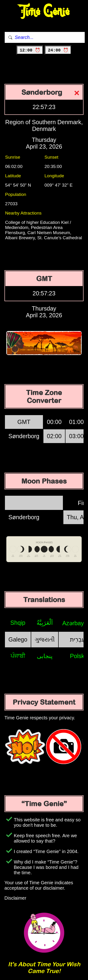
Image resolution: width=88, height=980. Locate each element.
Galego (18, 639)
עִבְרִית (78, 639)
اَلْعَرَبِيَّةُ (45, 623)
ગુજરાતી (45, 639)
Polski (78, 656)
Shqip (18, 623)
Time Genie (44, 12)
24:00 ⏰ (58, 50)
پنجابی (45, 656)
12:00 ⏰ (30, 50)
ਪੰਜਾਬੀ (18, 656)
